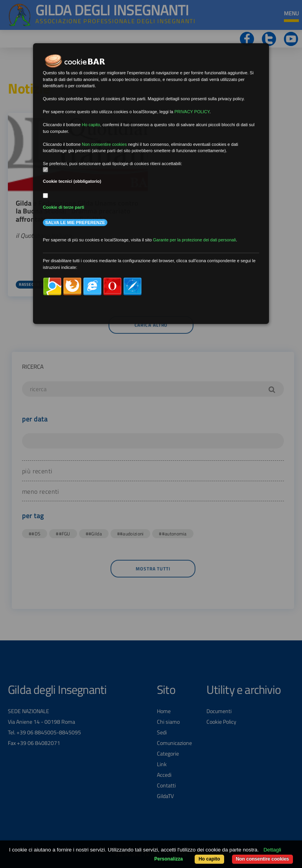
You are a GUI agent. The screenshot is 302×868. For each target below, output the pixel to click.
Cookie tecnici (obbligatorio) (72, 181)
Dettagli (272, 850)
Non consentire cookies (262, 859)
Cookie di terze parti (64, 207)
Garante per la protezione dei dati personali (194, 240)
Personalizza (168, 859)
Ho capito (209, 859)
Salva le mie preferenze (75, 223)
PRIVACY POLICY (192, 112)
